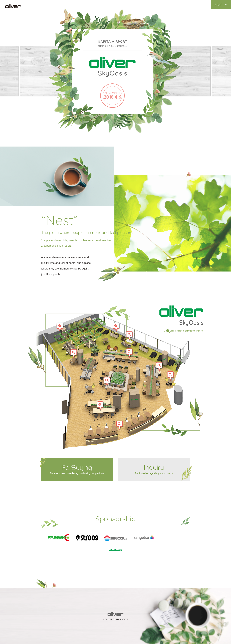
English (219, 4)
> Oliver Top (115, 550)
